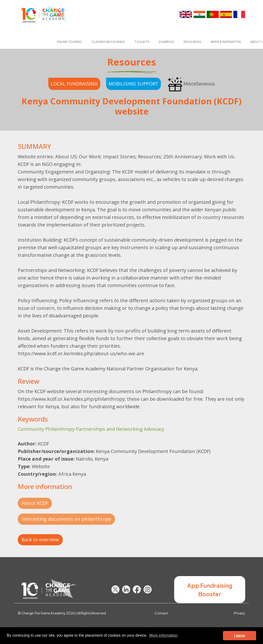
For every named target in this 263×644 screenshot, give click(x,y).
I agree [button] (240, 635)
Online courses (69, 42)
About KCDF (35, 503)
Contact (161, 613)
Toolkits (142, 42)
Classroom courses (108, 42)
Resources (192, 42)
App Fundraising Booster (210, 590)
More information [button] (163, 635)
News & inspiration (226, 42)
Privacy (240, 613)
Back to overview (40, 540)
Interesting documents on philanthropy (66, 519)
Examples (167, 42)
